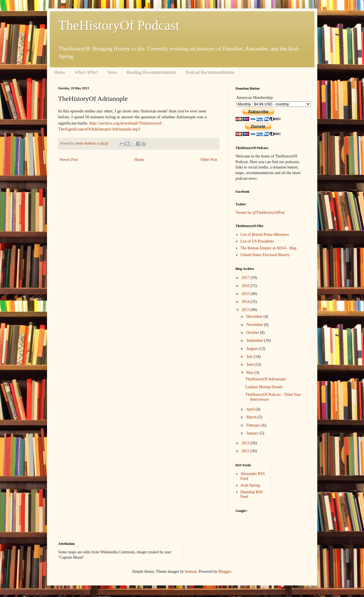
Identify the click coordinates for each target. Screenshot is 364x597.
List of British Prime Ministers (265, 235)
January (253, 433)
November (255, 325)
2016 (246, 286)
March (252, 417)
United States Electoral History (265, 255)
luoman (191, 572)
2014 (246, 302)
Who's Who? (86, 72)
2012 (246, 443)
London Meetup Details (264, 387)
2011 (246, 451)
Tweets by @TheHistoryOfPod (260, 213)
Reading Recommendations (151, 72)
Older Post (209, 160)
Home (60, 72)
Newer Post (69, 160)
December (255, 317)
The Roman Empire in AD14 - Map (268, 248)
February (254, 425)
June (250, 364)
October (253, 333)
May (250, 373)
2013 (246, 310)
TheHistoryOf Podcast (119, 25)
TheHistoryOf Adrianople (265, 379)
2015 (246, 294)
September (255, 340)
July (250, 357)
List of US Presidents (257, 241)
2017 (246, 278)
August (253, 349)
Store (112, 72)
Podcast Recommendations (210, 72)
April (251, 409)
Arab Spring (250, 485)
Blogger (225, 572)
